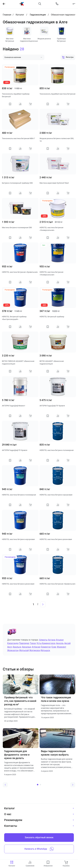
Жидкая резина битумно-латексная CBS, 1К (57, 140)
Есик (54, 647)
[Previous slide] (5, 785)
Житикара (35, 650)
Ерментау (46, 647)
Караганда (13, 643)
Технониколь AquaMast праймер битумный (16, 95)
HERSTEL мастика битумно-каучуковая (56, 495)
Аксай (67, 643)
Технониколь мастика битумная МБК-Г (18, 138)
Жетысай (24, 650)
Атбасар (36, 647)
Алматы (43, 640)
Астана (52, 640)
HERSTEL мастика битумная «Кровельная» (20, 272)
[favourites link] (48, 863)
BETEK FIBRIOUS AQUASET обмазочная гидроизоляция (18, 363)
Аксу (10, 647)
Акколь (60, 643)
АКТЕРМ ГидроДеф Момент (14, 406)
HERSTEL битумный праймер (52, 317)
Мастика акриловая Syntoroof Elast (54, 183)
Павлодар (24, 643)
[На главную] (22, 4)
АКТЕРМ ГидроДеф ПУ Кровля (52, 406)
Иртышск (45, 650)
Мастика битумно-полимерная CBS (17, 228)
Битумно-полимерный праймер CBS (17, 183)
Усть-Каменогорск (46, 643)
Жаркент (62, 647)
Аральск (17, 647)
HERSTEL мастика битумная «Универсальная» (51, 229)
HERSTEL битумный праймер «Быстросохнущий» (14, 318)
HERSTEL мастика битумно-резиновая (56, 539)
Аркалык (27, 647)
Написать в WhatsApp (39, 849)
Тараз (33, 643)
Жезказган (13, 650)
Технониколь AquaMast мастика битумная (57, 94)
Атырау (60, 640)
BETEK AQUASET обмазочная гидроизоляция (52, 363)
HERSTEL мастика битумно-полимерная (57, 450)
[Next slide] (73, 785)
